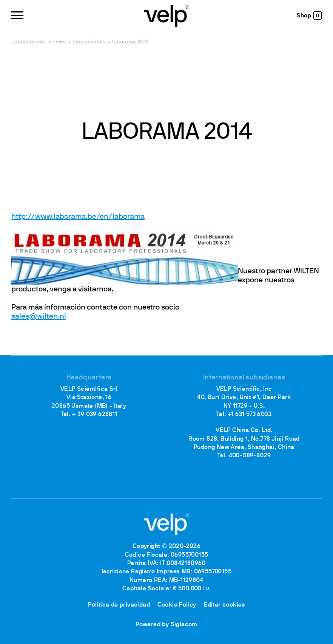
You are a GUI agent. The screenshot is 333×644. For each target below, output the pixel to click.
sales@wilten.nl (39, 317)
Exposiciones (89, 42)
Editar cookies (224, 605)
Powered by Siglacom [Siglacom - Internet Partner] (166, 625)
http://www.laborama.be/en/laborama (78, 217)
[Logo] (166, 15)
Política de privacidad (119, 605)
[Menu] (17, 15)
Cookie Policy (177, 605)
